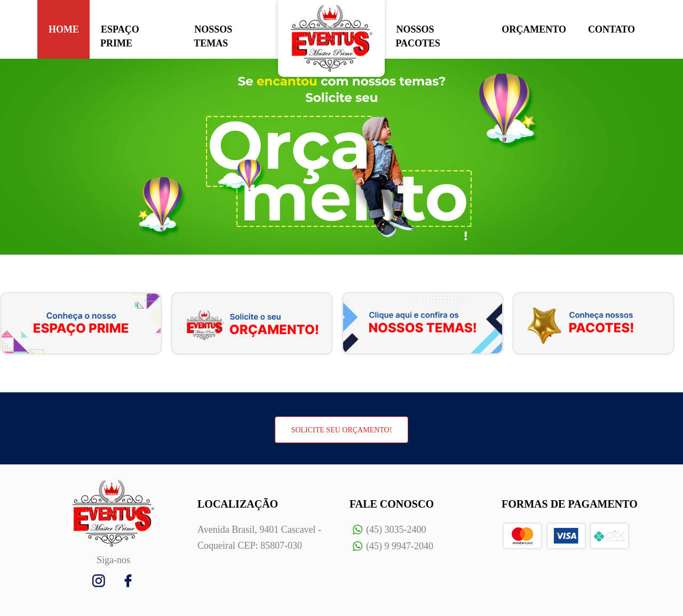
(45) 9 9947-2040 (391, 546)
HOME (64, 29)
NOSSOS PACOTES (418, 36)
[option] (341, 157)
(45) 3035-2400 (388, 530)
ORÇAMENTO (534, 29)
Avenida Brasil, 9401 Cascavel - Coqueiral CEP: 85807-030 (259, 538)
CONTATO (611, 29)
